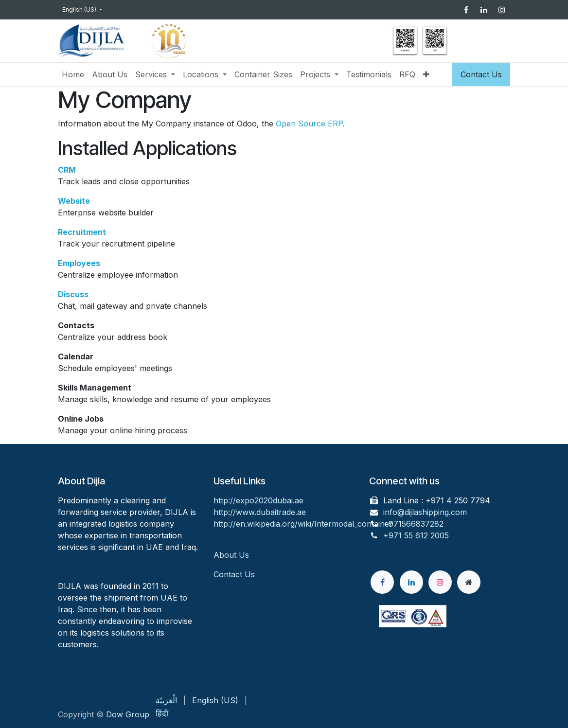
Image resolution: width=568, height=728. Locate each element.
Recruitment (82, 232)
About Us (232, 555)
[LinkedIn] (484, 10)
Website (74, 201)
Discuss (73, 294)
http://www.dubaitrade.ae (260, 512)
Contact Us (481, 74)
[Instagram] (502, 10)
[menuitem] (73, 74)
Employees (79, 263)
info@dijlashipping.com (425, 512)
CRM (67, 170)
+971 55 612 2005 (416, 535)
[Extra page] (469, 582)
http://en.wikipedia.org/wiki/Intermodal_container (303, 524)
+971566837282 (413, 524)
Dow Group (128, 714)
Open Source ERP (309, 124)
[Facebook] (466, 10)
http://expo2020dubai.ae (258, 500)
